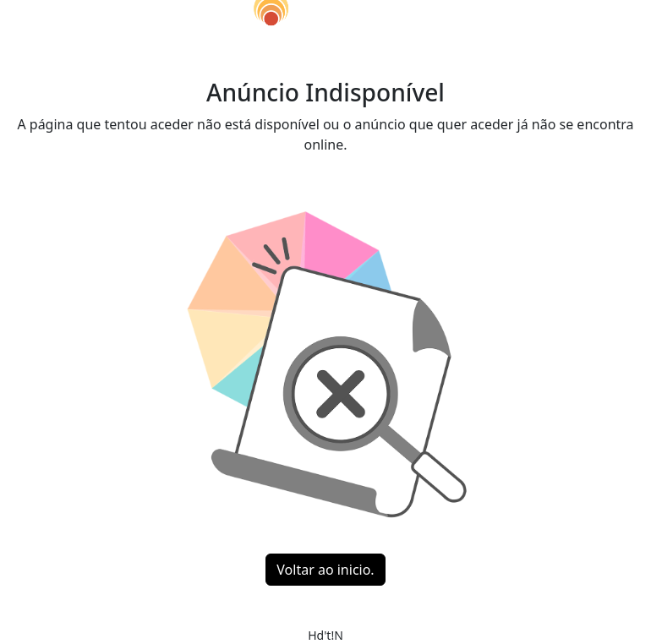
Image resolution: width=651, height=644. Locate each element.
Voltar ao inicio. (325, 570)
